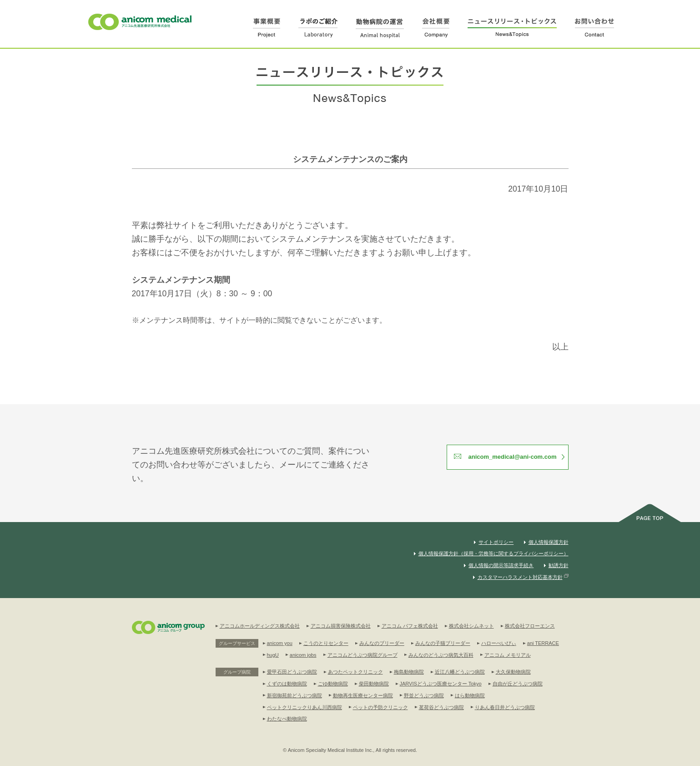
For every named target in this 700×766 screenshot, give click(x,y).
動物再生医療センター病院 (363, 695)
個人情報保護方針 (549, 542)
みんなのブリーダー (382, 643)
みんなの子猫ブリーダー (443, 643)
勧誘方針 (559, 565)
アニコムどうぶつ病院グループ (363, 655)
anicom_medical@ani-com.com (512, 457)
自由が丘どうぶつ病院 (518, 684)
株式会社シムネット (471, 626)
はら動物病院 (470, 695)
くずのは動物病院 (287, 684)
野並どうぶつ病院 (424, 695)
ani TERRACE (543, 643)
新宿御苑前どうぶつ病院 (295, 695)
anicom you (280, 643)
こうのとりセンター (326, 643)
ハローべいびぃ (499, 643)
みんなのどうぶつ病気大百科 (441, 655)
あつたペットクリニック (355, 672)
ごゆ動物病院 (333, 684)
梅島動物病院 (409, 672)
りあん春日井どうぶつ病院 (505, 707)
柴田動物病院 (374, 684)
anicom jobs (303, 655)
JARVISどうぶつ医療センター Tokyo (441, 684)
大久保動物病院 (513, 672)
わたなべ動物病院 (287, 719)
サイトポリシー (496, 542)
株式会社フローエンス (530, 626)
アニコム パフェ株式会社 (410, 626)
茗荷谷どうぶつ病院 (441, 707)
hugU (273, 655)
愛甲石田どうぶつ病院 (292, 672)
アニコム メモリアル (508, 655)
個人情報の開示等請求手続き (501, 565)
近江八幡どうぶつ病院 (460, 672)
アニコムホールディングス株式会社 (260, 626)
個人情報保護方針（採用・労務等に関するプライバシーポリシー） (494, 553)
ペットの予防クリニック (380, 707)
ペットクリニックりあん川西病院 (305, 707)
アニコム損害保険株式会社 (341, 626)
